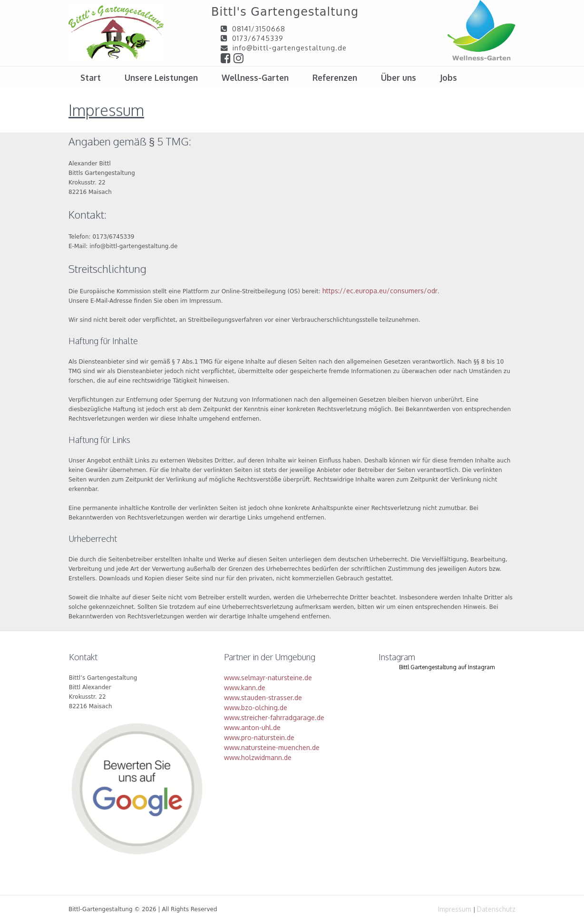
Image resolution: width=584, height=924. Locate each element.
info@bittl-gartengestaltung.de (290, 48)
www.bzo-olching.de (256, 707)
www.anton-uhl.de (252, 727)
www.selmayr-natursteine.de (268, 678)
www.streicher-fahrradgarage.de (274, 717)
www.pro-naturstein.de (259, 737)
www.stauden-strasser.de (263, 698)
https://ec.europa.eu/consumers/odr (380, 291)
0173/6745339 (258, 38)
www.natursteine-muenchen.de (272, 747)
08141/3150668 (259, 29)
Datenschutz (496, 909)
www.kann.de (245, 688)
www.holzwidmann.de (258, 757)
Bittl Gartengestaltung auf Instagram (447, 667)
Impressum (455, 909)
